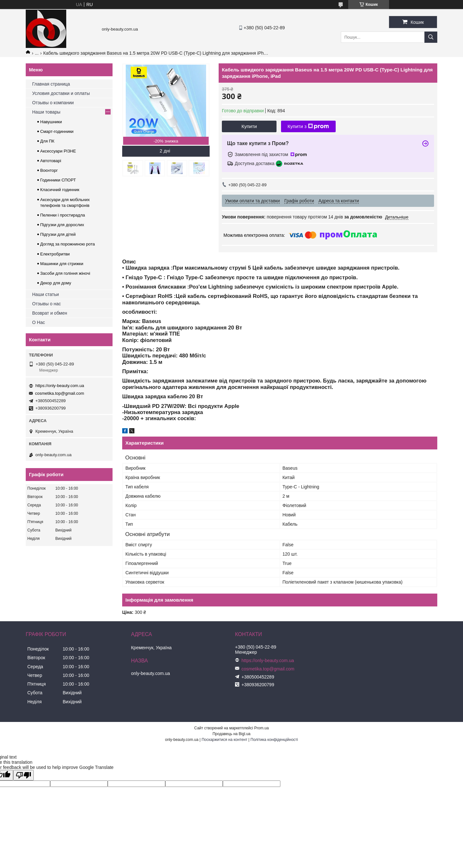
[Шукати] (431, 37)
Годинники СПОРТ (58, 180)
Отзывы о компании (53, 103)
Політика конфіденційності (274, 740)
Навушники (51, 122)
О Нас (39, 322)
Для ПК (47, 141)
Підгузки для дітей (58, 234)
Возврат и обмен (50, 313)
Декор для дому (56, 283)
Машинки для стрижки (62, 264)
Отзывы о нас (46, 304)
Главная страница (51, 84)
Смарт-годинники (57, 131)
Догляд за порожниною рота (68, 244)
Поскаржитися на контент (224, 740)
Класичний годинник (60, 190)
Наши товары (46, 112)
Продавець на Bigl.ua (232, 734)
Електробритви (55, 254)
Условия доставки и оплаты (61, 93)
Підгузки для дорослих (62, 225)
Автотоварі (51, 161)
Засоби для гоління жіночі (65, 273)
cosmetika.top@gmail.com (60, 393)
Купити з (308, 126)
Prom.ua (262, 728)
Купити (249, 126)
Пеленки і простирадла (63, 215)
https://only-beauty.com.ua (60, 386)
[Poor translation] (23, 775)
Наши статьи (45, 294)
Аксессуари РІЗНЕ (58, 151)
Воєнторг (49, 170)
